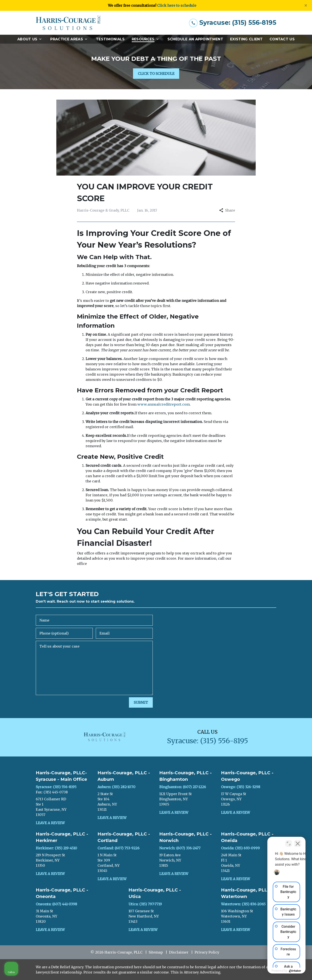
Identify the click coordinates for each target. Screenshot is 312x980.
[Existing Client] (246, 39)
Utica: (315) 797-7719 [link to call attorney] (145, 904)
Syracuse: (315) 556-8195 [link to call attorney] (56, 787)
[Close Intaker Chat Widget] (298, 841)
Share (227, 210)
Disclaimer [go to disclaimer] (179, 952)
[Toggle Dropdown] (42, 39)
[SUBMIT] (141, 702)
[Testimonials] (110, 39)
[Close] (306, 5)
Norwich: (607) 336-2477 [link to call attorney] (180, 848)
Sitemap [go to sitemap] (156, 952)
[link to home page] (68, 23)
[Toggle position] (289, 841)
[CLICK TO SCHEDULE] (156, 74)
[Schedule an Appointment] (195, 39)
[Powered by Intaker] (275, 971)
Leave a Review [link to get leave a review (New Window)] (50, 823)
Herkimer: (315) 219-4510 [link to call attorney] (56, 848)
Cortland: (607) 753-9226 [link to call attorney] (119, 848)
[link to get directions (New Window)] (63, 807)
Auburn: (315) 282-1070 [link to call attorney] (116, 787)
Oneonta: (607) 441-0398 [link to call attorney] (56, 904)
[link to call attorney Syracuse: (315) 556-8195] (233, 23)
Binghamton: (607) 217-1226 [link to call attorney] (183, 787)
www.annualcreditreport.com (164, 404)
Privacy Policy (207, 952)
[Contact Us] (282, 39)
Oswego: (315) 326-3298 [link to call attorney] (241, 787)
